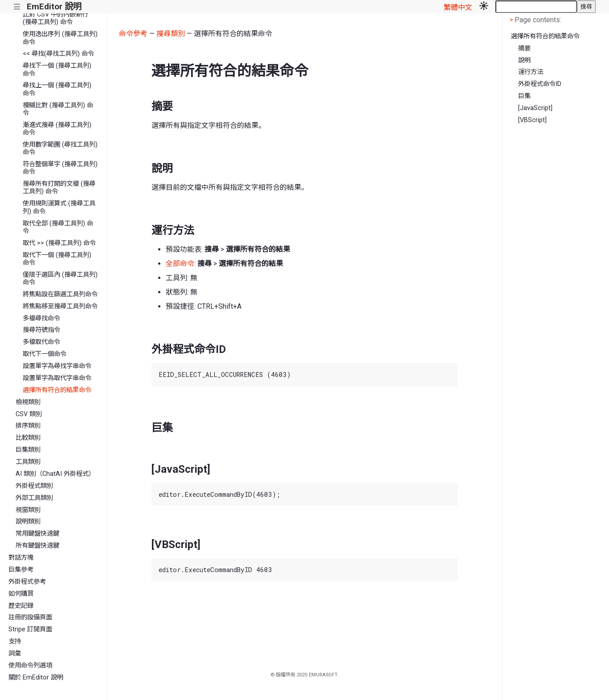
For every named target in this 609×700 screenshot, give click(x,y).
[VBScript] (532, 120)
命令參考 (133, 34)
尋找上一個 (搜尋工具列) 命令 (57, 89)
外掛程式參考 (27, 582)
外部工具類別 (34, 498)
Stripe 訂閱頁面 (30, 629)
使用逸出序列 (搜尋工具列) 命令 (60, 38)
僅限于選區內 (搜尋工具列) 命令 (60, 278)
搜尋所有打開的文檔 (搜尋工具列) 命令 (59, 188)
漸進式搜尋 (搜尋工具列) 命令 (57, 129)
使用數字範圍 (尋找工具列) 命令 (60, 148)
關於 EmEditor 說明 (36, 677)
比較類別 (28, 438)
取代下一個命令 (45, 354)
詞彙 (15, 653)
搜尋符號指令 (41, 330)
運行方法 (531, 72)
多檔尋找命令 (41, 318)
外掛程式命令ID (540, 84)
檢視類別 (28, 402)
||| (17, 7)
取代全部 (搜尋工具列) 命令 (58, 227)
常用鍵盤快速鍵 (37, 534)
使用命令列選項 (30, 665)
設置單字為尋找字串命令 (57, 366)
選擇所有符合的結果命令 (57, 390)
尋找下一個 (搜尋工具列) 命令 (57, 70)
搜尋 (586, 6)
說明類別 (28, 522)
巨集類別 (28, 450)
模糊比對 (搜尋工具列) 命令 (58, 109)
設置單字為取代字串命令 (57, 378)
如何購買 (21, 594)
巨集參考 (21, 570)
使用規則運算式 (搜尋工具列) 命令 (59, 207)
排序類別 (28, 426)
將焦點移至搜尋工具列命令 (60, 306)
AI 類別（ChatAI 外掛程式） (55, 474)
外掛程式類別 (34, 486)
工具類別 (28, 462)
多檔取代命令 (41, 342)
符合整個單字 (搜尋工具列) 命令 (60, 168)
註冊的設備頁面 (30, 617)
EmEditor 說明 (54, 6)
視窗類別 (28, 510)
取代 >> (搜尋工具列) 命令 (59, 243)
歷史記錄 (21, 606)
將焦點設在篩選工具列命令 (60, 294)
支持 (15, 641)
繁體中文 (458, 7)
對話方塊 (21, 558)
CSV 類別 (29, 414)
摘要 (524, 48)
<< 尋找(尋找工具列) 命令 (58, 54)
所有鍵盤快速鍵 (37, 546)
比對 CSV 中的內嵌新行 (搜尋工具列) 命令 (55, 18)
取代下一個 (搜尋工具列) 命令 (57, 259)
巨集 (524, 96)
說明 (524, 60)
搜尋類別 (171, 34)
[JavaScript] (535, 108)
